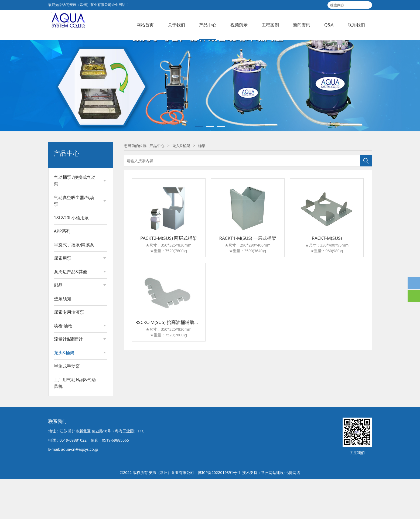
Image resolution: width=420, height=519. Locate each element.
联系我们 (356, 25)
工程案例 (270, 25)
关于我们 (176, 25)
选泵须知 (63, 338)
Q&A (329, 25)
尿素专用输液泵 (69, 352)
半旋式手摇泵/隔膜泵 (74, 284)
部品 (58, 325)
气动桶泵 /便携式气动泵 (75, 220)
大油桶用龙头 (71, 413)
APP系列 (62, 271)
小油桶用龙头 (71, 422)
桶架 (63, 403)
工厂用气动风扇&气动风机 (75, 453)
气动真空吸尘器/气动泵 (74, 240)
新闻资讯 (302, 25)
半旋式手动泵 (67, 436)
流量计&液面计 (69, 379)
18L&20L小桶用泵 (71, 257)
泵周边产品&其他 (71, 311)
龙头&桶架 (64, 392)
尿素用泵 (63, 298)
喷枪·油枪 (63, 365)
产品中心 (208, 25)
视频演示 (239, 25)
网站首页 (145, 25)
